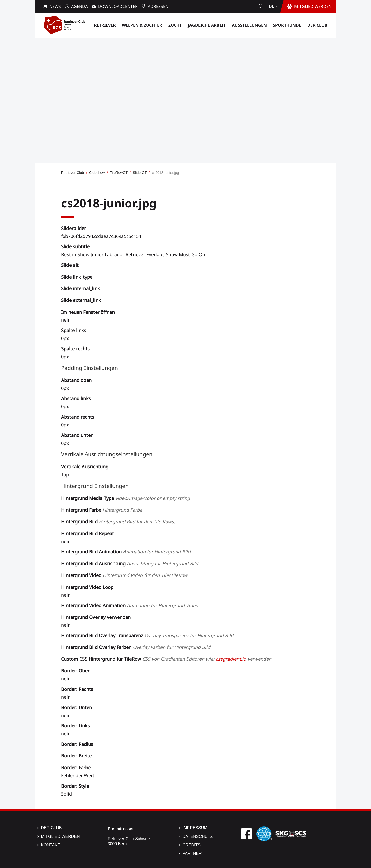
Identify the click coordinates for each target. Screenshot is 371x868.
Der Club (51, 828)
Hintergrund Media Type (126, 498)
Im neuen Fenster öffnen (88, 312)
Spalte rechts (75, 349)
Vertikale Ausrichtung (85, 467)
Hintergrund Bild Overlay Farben (136, 647)
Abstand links (76, 398)
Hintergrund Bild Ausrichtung (130, 563)
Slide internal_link (80, 288)
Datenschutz (198, 837)
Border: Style (75, 786)
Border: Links (75, 726)
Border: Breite (76, 756)
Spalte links (74, 330)
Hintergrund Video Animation (130, 605)
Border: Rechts (77, 689)
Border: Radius (77, 744)
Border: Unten (77, 707)
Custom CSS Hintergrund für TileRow (167, 659)
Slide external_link (81, 300)
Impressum (195, 828)
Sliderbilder (74, 228)
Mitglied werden (60, 837)
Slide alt (70, 265)
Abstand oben (76, 380)
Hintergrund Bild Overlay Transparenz (147, 635)
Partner (192, 853)
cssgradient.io (231, 659)
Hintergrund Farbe (102, 510)
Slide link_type (77, 277)
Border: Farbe (76, 768)
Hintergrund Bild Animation (126, 552)
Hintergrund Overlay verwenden (96, 617)
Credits (192, 845)
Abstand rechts (78, 417)
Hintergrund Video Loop (87, 587)
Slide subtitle (75, 246)
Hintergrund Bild (118, 522)
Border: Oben (76, 671)
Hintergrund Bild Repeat (88, 533)
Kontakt (51, 845)
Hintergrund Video (125, 575)
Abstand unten (77, 435)
